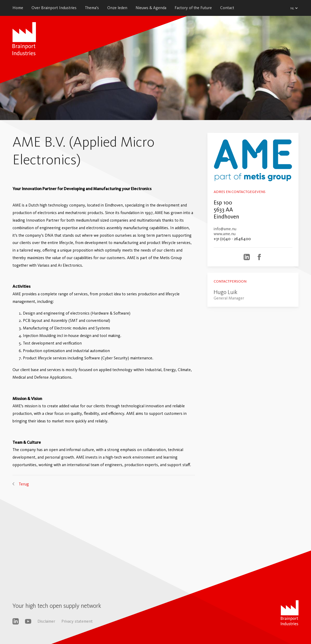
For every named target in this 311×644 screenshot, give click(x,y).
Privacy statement (77, 621)
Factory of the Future (193, 8)
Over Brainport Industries (54, 8)
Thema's (92, 8)
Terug (24, 484)
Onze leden (117, 8)
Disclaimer (46, 621)
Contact (227, 8)
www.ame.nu (225, 234)
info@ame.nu (225, 229)
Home (18, 8)
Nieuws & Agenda (151, 8)
